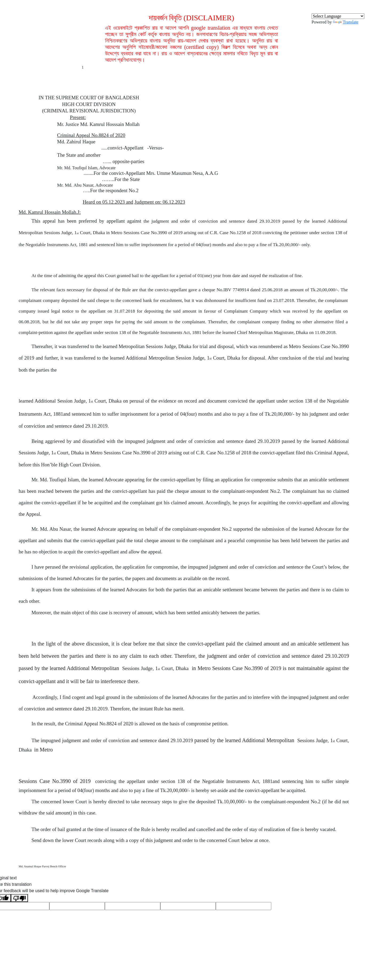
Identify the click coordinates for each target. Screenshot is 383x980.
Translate (346, 22)
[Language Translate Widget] (338, 16)
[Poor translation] (19, 898)
